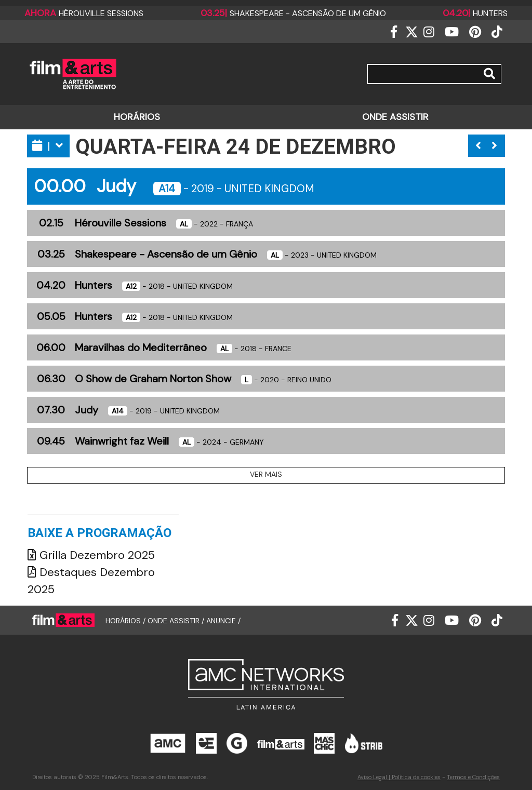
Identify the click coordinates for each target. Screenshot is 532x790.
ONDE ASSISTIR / (177, 621)
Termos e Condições (473, 777)
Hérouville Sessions (84, 13)
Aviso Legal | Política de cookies (399, 777)
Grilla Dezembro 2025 (91, 555)
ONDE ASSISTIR (395, 117)
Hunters (475, 13)
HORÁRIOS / (127, 621)
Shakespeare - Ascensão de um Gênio (293, 13)
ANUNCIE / (223, 621)
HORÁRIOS (137, 117)
